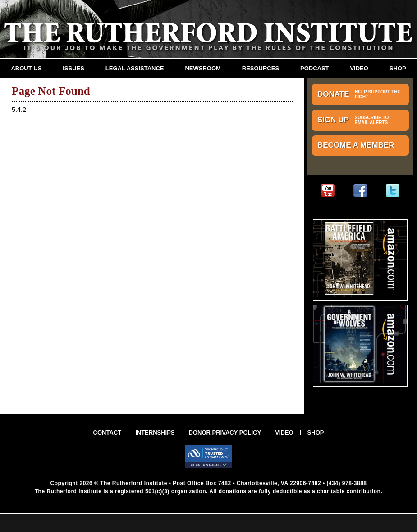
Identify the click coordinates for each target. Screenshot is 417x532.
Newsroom (203, 68)
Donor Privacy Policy (225, 433)
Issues (73, 68)
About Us (26, 68)
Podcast (315, 68)
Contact (108, 433)
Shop (398, 68)
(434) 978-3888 (346, 483)
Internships (155, 433)
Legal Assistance (135, 68)
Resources (261, 68)
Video (359, 68)
